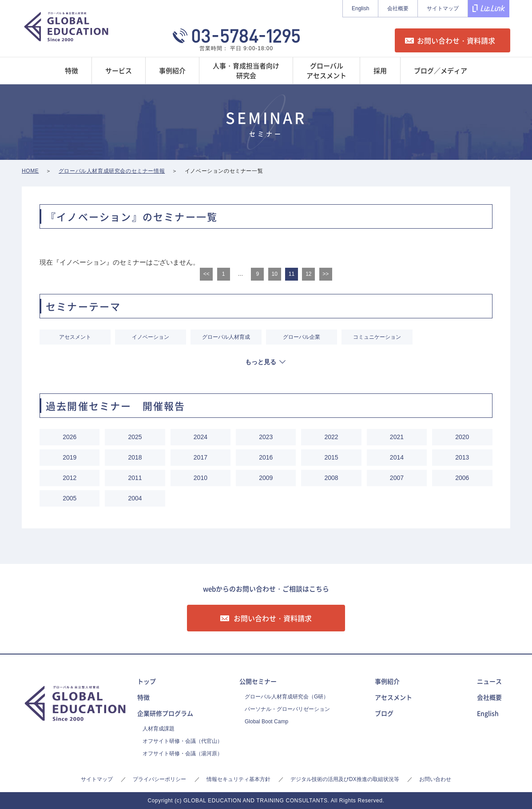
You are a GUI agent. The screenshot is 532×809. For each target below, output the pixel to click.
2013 (462, 457)
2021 (397, 437)
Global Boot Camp (266, 722)
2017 (200, 457)
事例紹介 (387, 681)
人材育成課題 (159, 729)
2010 (200, 478)
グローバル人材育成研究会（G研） (287, 697)
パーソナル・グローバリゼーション (287, 709)
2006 (462, 478)
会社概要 (398, 8)
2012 (69, 478)
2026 (69, 437)
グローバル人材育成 (226, 337)
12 (308, 274)
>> (326, 274)
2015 (332, 457)
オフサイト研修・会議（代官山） (183, 741)
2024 (200, 437)
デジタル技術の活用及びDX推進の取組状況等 (345, 779)
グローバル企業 (302, 337)
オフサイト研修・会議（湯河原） (183, 753)
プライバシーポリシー (159, 779)
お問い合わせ (435, 779)
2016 (266, 457)
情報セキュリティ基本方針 (238, 779)
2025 (135, 437)
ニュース (489, 681)
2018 (135, 457)
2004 (135, 498)
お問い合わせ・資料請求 (456, 40)
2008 (332, 478)
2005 (69, 498)
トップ (147, 681)
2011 (135, 478)
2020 (462, 437)
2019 (69, 457)
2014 (397, 457)
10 (274, 274)
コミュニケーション (377, 337)
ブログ (384, 713)
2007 (397, 478)
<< (206, 274)
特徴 (143, 697)
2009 (266, 478)
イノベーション (151, 337)
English (360, 8)
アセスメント (75, 337)
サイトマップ (443, 8)
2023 (266, 437)
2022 (332, 437)
